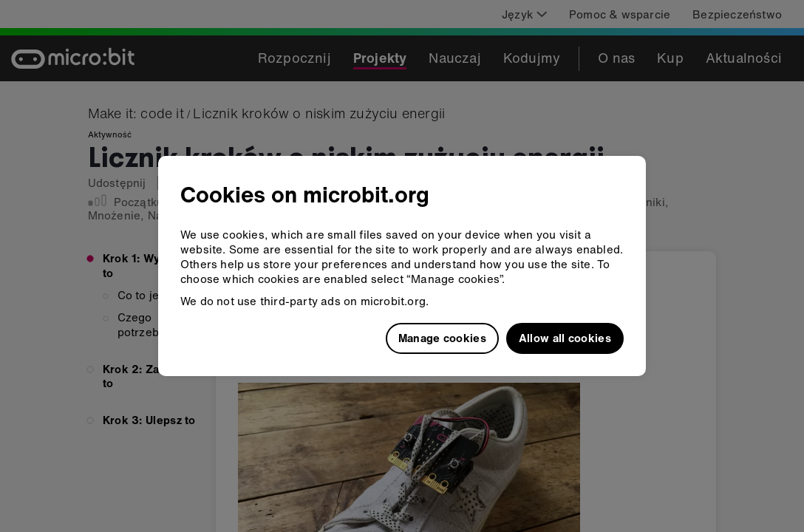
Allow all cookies (565, 338)
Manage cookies (442, 338)
